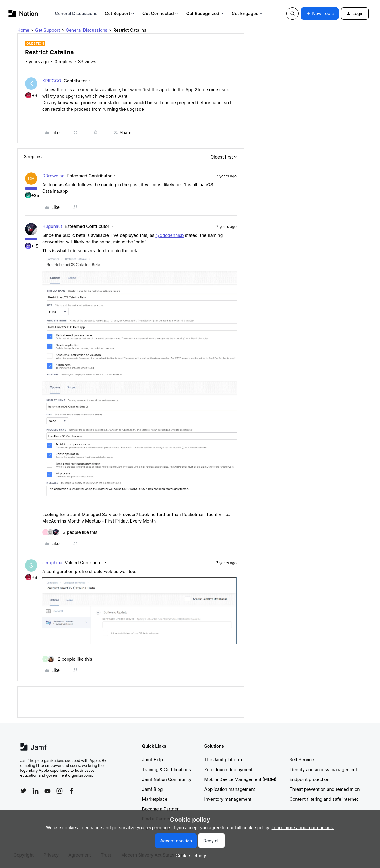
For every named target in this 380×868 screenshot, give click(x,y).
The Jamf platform (223, 760)
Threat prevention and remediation (325, 789)
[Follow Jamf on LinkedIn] (35, 791)
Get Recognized (205, 13)
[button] (320, 14)
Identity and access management (323, 769)
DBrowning (53, 176)
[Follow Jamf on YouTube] (47, 791)
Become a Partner (160, 809)
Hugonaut (52, 226)
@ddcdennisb (169, 235)
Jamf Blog (153, 789)
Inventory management (228, 799)
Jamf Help (153, 760)
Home (23, 30)
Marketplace (155, 799)
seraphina (52, 562)
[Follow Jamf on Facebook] (72, 791)
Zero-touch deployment (229, 769)
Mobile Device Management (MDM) (241, 779)
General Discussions (76, 13)
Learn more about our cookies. (303, 827)
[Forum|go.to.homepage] (23, 13)
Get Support (120, 13)
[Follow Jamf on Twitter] (23, 791)
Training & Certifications (167, 769)
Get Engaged (248, 13)
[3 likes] (70, 532)
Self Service (302, 760)
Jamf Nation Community (167, 779)
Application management (230, 789)
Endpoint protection (310, 779)
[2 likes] (67, 659)
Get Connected (161, 13)
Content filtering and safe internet (324, 799)
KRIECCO (52, 81)
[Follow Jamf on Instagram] (60, 791)
